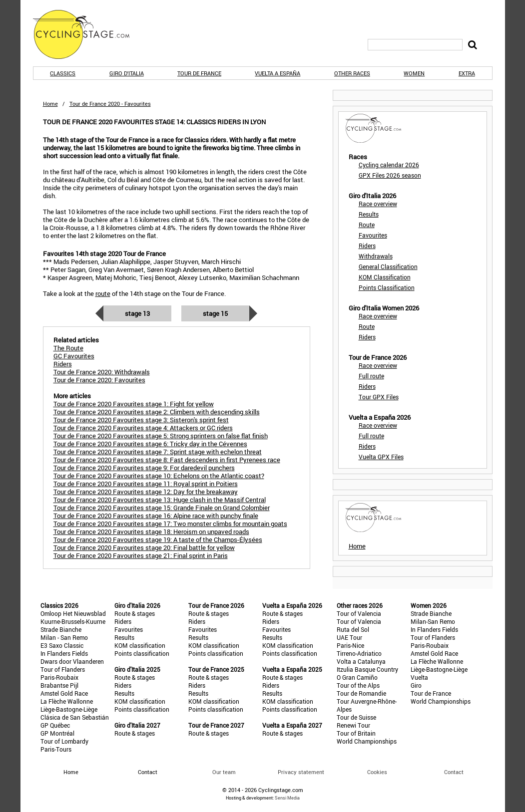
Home (50, 104)
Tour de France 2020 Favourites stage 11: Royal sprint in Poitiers (146, 484)
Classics (63, 73)
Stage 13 (137, 313)
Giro (416, 685)
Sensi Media (287, 798)
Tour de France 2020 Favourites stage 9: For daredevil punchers (144, 468)
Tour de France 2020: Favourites (99, 380)
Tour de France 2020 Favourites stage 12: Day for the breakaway (146, 492)
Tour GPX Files (379, 397)
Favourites (373, 235)
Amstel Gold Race (64, 693)
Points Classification (387, 287)
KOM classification (140, 645)
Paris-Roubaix (59, 677)
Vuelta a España (277, 73)
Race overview (378, 204)
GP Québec (55, 725)
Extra (467, 73)
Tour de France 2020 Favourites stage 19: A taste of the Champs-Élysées (158, 540)
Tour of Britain (356, 733)
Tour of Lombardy (64, 741)
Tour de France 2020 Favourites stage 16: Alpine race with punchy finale (156, 516)
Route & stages (135, 613)
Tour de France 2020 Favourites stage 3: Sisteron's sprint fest (141, 420)
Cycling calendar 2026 (389, 165)
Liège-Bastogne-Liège (69, 709)
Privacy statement (301, 772)
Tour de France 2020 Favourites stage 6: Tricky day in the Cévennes (150, 444)
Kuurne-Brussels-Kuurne (73, 621)
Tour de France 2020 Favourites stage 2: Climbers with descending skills (157, 412)
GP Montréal (57, 733)
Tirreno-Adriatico (359, 653)
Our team (224, 772)
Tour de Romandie (361, 693)
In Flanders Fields (64, 653)
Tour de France (199, 73)
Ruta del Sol (353, 629)
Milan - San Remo (64, 637)
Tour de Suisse (356, 717)
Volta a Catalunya (361, 661)
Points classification (142, 653)
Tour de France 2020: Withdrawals (102, 372)
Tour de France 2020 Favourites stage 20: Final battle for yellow (144, 547)
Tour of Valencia (359, 613)
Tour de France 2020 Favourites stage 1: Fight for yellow (134, 404)
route (103, 293)
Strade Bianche (61, 629)
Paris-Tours (56, 749)
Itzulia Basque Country (367, 669)
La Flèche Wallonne (67, 701)
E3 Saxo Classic (62, 645)
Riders (367, 246)
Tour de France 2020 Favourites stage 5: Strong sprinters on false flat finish (161, 436)
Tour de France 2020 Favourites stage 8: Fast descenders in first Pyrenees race (167, 460)
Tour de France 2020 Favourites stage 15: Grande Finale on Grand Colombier (162, 508)
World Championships (367, 741)
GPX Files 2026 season (390, 175)
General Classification (388, 267)
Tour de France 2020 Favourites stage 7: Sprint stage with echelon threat (158, 452)
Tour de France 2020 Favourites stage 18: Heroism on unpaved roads (151, 532)
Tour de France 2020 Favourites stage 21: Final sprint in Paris (141, 555)
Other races (352, 73)
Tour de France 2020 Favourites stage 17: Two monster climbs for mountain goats (170, 524)
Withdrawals (376, 256)
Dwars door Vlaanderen (72, 661)
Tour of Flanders (63, 669)
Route (367, 225)
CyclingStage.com (88, 34)
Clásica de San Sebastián (75, 717)
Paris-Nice (350, 645)
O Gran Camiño (357, 677)
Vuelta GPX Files (381, 457)
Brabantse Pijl (59, 685)
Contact (454, 772)
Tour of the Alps (358, 685)
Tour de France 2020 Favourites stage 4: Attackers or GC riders (143, 428)
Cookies (377, 772)
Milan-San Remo (433, 621)
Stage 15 (215, 313)
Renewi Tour (353, 725)
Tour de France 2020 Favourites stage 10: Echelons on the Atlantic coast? (159, 476)
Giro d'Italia (127, 73)
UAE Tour (349, 637)
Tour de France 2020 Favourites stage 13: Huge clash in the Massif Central (160, 500)
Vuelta (419, 677)
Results (369, 214)
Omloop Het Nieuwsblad (73, 613)
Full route (371, 376)
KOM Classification (385, 277)
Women (414, 73)
